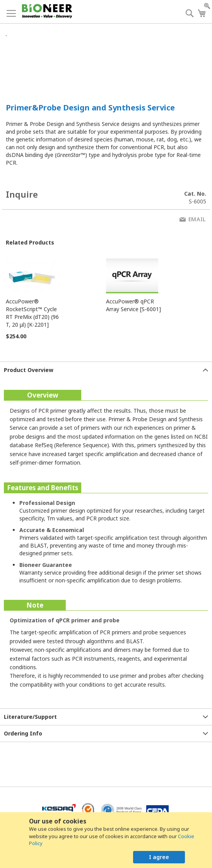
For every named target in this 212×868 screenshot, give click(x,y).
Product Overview (29, 370)
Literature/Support (30, 717)
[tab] (106, 370)
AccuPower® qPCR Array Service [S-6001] (133, 305)
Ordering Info (23, 733)
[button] (61, 29)
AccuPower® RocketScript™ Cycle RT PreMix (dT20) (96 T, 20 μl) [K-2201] (32, 313)
